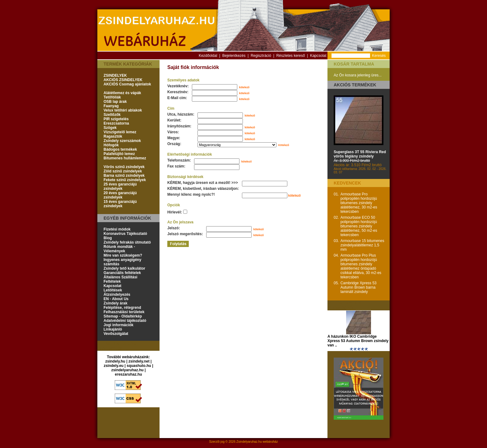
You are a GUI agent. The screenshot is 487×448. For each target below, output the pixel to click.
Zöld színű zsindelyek (123, 171)
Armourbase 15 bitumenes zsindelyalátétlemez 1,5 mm (362, 245)
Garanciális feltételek (122, 273)
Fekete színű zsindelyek (125, 180)
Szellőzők (112, 115)
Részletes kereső (290, 56)
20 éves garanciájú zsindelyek (120, 195)
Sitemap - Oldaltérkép (123, 316)
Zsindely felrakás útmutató (127, 242)
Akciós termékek (355, 85)
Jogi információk (118, 325)
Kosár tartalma (354, 64)
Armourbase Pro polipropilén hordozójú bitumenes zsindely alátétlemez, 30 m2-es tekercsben (359, 203)
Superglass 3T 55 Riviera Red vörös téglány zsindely (360, 154)
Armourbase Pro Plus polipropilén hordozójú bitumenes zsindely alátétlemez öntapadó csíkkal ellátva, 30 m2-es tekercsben (361, 266)
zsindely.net (139, 361)
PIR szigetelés (116, 119)
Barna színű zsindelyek (124, 176)
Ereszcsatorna (116, 123)
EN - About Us (116, 299)
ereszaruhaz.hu (128, 374)
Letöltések (113, 290)
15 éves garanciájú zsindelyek (120, 204)
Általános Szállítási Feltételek (121, 279)
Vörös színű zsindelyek (124, 167)
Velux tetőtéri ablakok (123, 110)
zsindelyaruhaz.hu (128, 370)
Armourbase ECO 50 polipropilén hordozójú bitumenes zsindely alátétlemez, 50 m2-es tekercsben (359, 226)
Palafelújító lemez (119, 154)
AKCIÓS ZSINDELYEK (123, 80)
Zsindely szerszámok (122, 141)
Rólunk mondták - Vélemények (119, 249)
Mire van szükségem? (123, 255)
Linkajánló (113, 329)
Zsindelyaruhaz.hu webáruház (257, 442)
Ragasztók (113, 136)
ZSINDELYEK (115, 75)
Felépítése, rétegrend (122, 308)
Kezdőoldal (208, 56)
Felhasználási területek (124, 312)
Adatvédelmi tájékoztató (125, 321)
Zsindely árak (116, 303)
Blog (108, 238)
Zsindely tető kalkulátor (124, 268)
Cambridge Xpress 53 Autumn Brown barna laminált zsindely (359, 287)
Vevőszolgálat (116, 334)
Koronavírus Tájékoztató (125, 234)
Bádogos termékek (120, 149)
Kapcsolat (318, 56)
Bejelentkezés (234, 56)
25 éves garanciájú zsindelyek (120, 186)
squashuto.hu (139, 366)
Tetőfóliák (112, 97)
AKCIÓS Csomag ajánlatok (127, 84)
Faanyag (111, 106)
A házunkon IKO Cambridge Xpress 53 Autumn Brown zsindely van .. (358, 341)
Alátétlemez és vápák (122, 93)
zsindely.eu (114, 366)
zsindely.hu (115, 361)
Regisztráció (261, 56)
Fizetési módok (117, 229)
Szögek (110, 128)
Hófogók (111, 145)
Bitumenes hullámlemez (125, 158)
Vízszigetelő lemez (120, 132)
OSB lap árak (115, 102)
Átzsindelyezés (117, 295)
